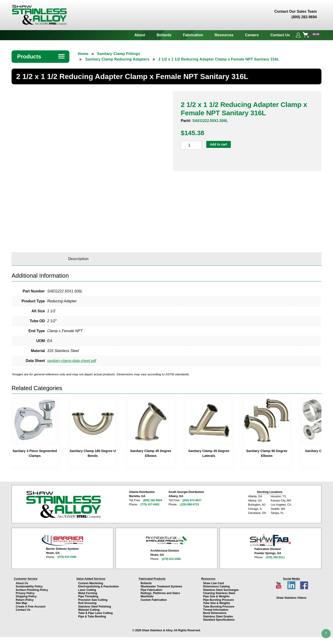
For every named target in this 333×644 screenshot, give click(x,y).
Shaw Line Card (213, 583)
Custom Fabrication (154, 600)
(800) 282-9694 (153, 500)
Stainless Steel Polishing (95, 606)
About (140, 35)
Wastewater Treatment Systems (161, 586)
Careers (252, 35)
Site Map (21, 603)
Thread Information (216, 610)
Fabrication (193, 35)
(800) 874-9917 (192, 500)
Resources (224, 35)
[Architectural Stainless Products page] (166, 540)
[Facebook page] (304, 584)
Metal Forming (88, 593)
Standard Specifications (219, 620)
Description (78, 259)
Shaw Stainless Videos (291, 598)
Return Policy (25, 600)
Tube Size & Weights (217, 603)
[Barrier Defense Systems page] (62, 540)
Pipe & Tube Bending (92, 616)
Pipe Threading (88, 596)
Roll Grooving (87, 603)
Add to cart (219, 144)
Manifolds (147, 596)
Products (41, 56)
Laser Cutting (87, 590)
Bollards (164, 35)
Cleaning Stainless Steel (219, 593)
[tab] (78, 259)
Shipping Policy (26, 596)
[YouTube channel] (279, 584)
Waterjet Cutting (89, 610)
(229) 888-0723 (189, 504)
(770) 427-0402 (150, 504)
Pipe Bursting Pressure (218, 600)
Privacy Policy (25, 593)
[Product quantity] (191, 145)
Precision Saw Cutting (93, 600)
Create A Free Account (31, 606)
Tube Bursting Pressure (219, 606)
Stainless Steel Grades (218, 616)
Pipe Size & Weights (216, 596)
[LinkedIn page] (292, 584)
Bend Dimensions (215, 613)
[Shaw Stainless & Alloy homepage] (63, 505)
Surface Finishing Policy (32, 590)
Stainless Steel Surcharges (221, 590)
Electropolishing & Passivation (99, 586)
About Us (22, 583)
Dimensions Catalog (216, 586)
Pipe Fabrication (151, 590)
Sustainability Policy (29, 586)
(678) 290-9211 (275, 557)
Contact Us (280, 35)
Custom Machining (91, 583)
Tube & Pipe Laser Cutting (95, 613)
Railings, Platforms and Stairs (160, 593)
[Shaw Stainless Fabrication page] (271, 540)
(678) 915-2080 (67, 557)
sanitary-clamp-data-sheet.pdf (72, 361)
